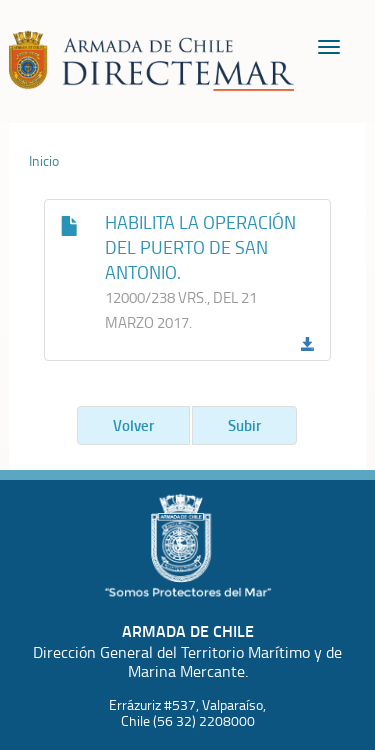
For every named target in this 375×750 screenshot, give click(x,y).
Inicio (44, 161)
